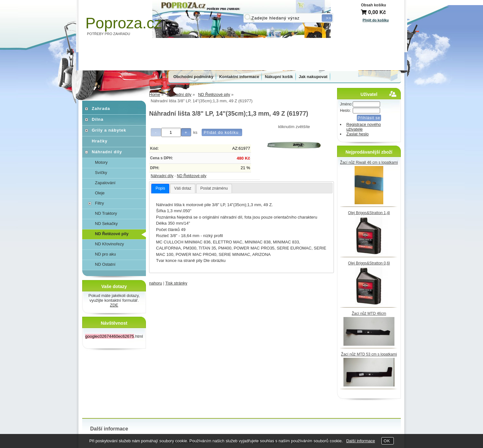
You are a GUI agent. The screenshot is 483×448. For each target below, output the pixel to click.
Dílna (98, 119)
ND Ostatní (105, 264)
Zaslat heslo (357, 134)
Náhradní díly (162, 176)
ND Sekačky (106, 224)
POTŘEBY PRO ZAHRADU (109, 34)
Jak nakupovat (313, 77)
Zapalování (105, 183)
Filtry (99, 203)
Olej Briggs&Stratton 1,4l (369, 213)
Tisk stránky (176, 283)
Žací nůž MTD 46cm (369, 314)
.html (114, 336)
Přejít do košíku (376, 20)
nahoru (155, 283)
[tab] (160, 189)
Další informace (361, 441)
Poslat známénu (214, 188)
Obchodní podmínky (193, 77)
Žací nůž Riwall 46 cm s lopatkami (369, 163)
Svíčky (101, 173)
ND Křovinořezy (109, 244)
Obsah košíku (374, 5)
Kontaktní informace (239, 77)
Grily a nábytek (109, 130)
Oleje (100, 193)
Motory (101, 162)
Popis (160, 188)
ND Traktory (106, 213)
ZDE (114, 305)
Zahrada (101, 108)
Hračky (100, 141)
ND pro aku (105, 254)
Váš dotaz (183, 188)
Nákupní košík (279, 77)
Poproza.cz (124, 23)
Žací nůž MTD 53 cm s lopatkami (369, 354)
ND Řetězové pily (192, 176)
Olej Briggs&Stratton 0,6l (369, 263)
